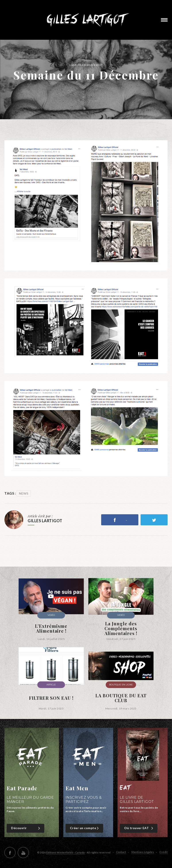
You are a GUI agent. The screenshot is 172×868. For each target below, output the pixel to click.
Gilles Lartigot (86, 20)
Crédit (163, 852)
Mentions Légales (143, 852)
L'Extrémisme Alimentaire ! (51, 628)
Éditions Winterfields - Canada (66, 852)
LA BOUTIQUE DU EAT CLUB (121, 698)
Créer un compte (85, 828)
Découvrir (26, 828)
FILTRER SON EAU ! (51, 698)
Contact (121, 852)
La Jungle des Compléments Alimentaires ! (121, 628)
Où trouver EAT (139, 828)
